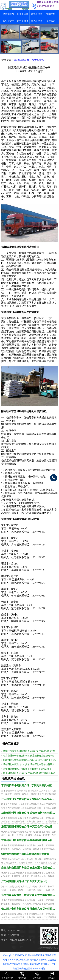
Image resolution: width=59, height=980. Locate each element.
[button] (30, 51)
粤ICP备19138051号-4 (20, 940)
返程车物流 (22, 21)
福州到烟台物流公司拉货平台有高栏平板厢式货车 (27, 769)
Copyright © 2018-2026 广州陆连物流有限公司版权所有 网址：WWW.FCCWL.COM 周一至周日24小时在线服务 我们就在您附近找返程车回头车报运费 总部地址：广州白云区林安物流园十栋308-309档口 (30, 962)
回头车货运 (8, 21)
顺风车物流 (37, 21)
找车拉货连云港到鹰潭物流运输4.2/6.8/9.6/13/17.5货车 (29, 751)
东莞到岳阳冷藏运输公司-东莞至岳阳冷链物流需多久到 (29, 827)
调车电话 (37, 975)
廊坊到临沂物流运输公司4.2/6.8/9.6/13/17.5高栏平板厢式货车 (31, 760)
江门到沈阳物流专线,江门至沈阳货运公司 (24, 881)
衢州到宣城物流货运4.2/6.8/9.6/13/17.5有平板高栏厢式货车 (31, 773)
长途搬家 (51, 21)
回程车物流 (37, 14)
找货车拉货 (22, 14)
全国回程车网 (7, 975)
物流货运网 (8, 14)
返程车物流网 (21, 60)
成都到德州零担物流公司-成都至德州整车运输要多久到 (29, 813)
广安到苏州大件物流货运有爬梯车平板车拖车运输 (29, 799)
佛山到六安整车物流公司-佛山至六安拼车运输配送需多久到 (29, 909)
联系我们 (52, 975)
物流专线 (51, 14)
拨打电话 (22, 975)
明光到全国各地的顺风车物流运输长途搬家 (25, 854)
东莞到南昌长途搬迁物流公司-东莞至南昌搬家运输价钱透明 (29, 895)
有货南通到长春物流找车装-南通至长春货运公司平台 (29, 756)
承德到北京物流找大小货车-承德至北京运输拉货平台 (29, 764)
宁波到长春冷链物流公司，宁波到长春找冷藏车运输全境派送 (29, 785)
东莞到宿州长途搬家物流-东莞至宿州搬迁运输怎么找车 (29, 840)
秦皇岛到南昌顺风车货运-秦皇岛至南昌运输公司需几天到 (29, 868)
